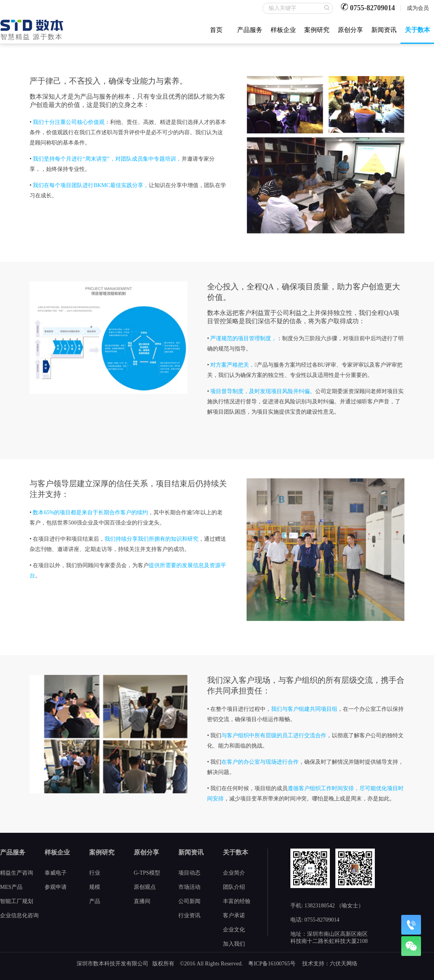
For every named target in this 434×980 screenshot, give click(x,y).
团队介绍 (234, 887)
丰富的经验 (237, 901)
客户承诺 (234, 915)
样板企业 (283, 30)
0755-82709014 (372, 8)
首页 (216, 30)
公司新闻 (189, 901)
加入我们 (234, 944)
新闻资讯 (384, 30)
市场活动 (189, 887)
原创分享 (350, 30)
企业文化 (234, 930)
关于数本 (417, 30)
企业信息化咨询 (19, 915)
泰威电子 (56, 873)
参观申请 (56, 887)
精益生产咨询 (17, 873)
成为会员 (418, 8)
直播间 (142, 901)
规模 (95, 887)
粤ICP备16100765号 (272, 964)
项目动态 (189, 873)
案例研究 (317, 30)
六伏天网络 (344, 964)
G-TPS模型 (147, 873)
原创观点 (145, 887)
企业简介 (234, 873)
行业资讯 (189, 915)
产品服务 (250, 30)
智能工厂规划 (17, 901)
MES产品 (11, 887)
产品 (95, 901)
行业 (95, 873)
